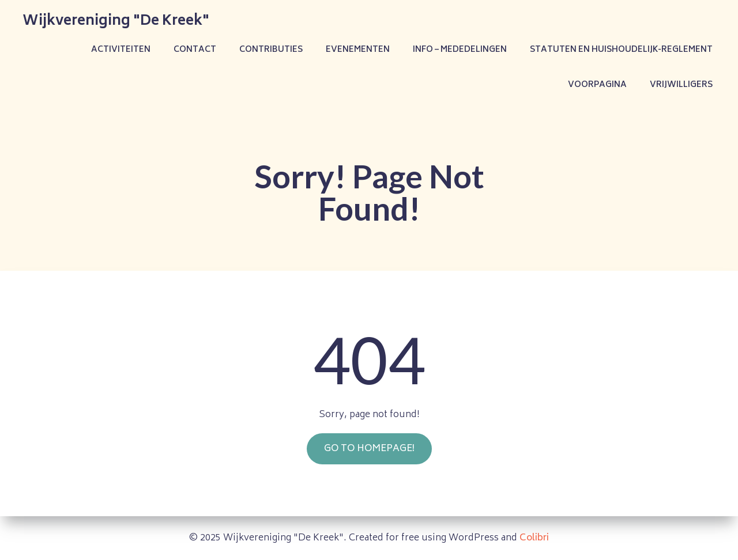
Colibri (534, 538)
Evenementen (358, 50)
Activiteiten (121, 50)
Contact (195, 50)
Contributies (271, 50)
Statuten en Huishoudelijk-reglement (621, 50)
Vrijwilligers (681, 85)
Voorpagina (597, 85)
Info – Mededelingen (460, 50)
